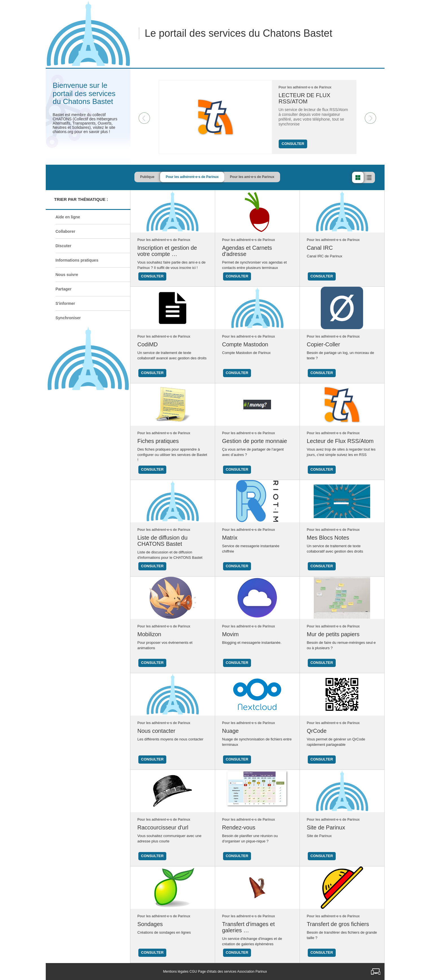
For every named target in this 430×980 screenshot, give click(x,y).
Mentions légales (176, 972)
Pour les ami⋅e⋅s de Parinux (271, 177)
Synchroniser (68, 318)
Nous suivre (67, 275)
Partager (64, 289)
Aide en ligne (68, 217)
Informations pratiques (77, 260)
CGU (193, 972)
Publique (166, 177)
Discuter (64, 246)
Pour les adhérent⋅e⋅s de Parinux (211, 177)
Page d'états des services (217, 972)
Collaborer (66, 231)
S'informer (65, 303)
